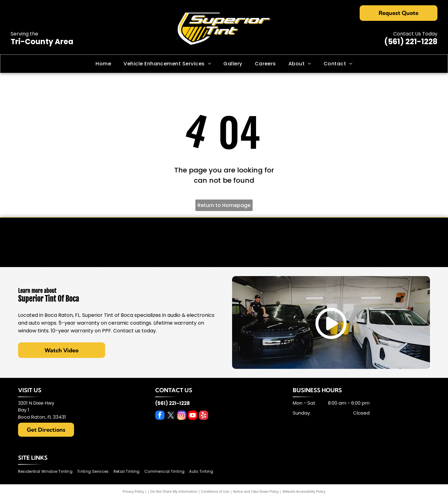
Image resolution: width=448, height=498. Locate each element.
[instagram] (182, 416)
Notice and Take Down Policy (256, 491)
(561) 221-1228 (411, 42)
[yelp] (203, 416)
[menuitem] (103, 64)
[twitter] (171, 416)
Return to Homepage (224, 205)
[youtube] (193, 416)
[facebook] (160, 416)
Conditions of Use (215, 491)
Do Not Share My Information (174, 491)
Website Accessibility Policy (304, 491)
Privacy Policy (133, 491)
